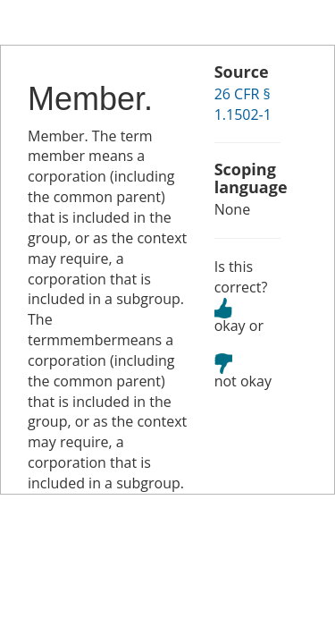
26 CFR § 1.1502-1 (243, 104)
